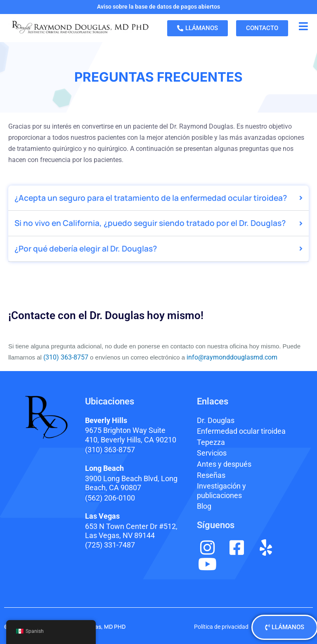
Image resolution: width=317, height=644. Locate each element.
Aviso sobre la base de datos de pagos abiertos (158, 7)
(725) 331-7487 (110, 545)
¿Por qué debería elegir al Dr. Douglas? (86, 249)
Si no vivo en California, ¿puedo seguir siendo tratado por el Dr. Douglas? (150, 223)
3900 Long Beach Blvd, (131, 483)
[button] (158, 198)
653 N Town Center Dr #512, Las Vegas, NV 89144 (131, 531)
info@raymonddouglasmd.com (232, 357)
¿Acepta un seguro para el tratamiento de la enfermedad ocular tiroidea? (151, 198)
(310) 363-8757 (65, 357)
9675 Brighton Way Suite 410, (131, 435)
